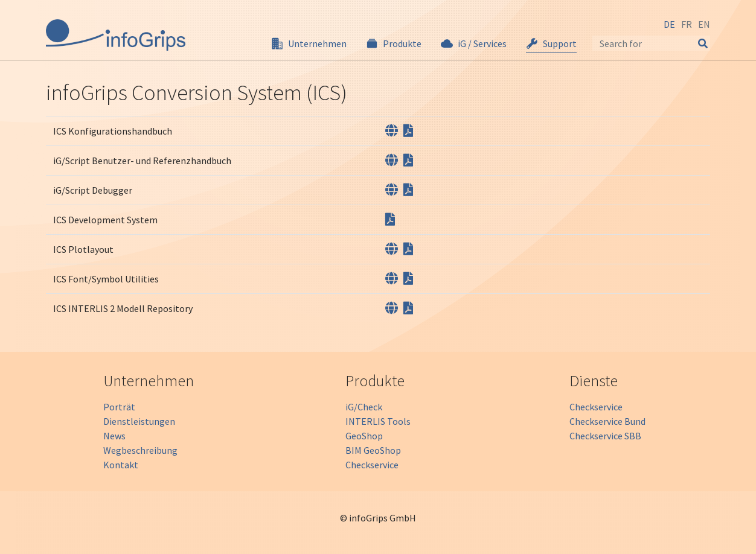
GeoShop (364, 436)
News (114, 436)
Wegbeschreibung (140, 450)
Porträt (119, 407)
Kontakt (121, 465)
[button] (309, 43)
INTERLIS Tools (378, 421)
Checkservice (372, 465)
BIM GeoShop (373, 450)
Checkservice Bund (607, 421)
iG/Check (364, 407)
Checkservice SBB (605, 436)
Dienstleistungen (139, 421)
